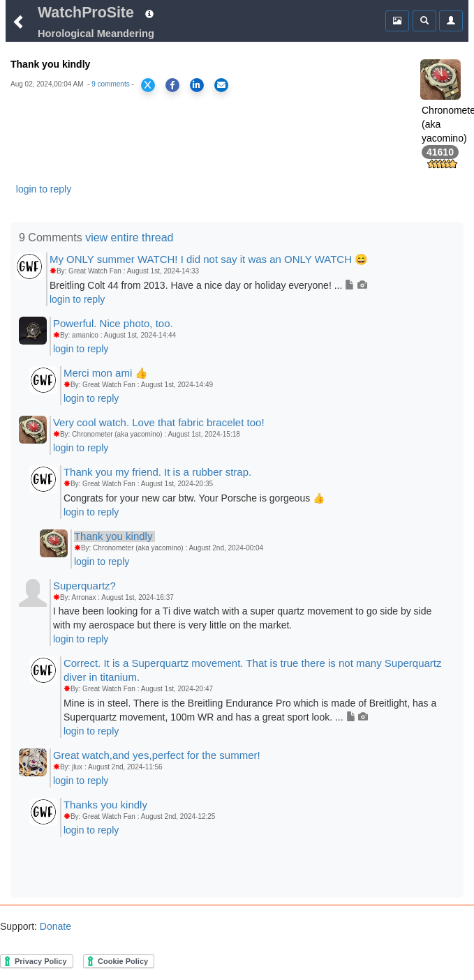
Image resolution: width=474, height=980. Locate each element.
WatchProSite (86, 13)
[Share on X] (148, 85)
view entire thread (129, 238)
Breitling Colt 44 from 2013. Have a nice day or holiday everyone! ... (208, 285)
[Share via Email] (221, 85)
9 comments (110, 84)
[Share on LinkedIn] (197, 85)
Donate (54, 926)
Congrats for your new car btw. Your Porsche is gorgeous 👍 (194, 498)
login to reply (44, 189)
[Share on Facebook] (172, 85)
